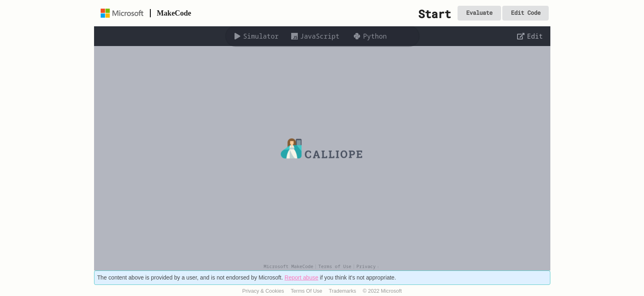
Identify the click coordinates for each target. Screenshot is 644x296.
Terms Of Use (307, 291)
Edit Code (526, 13)
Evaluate (479, 13)
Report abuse (301, 278)
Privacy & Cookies (263, 291)
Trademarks (343, 291)
